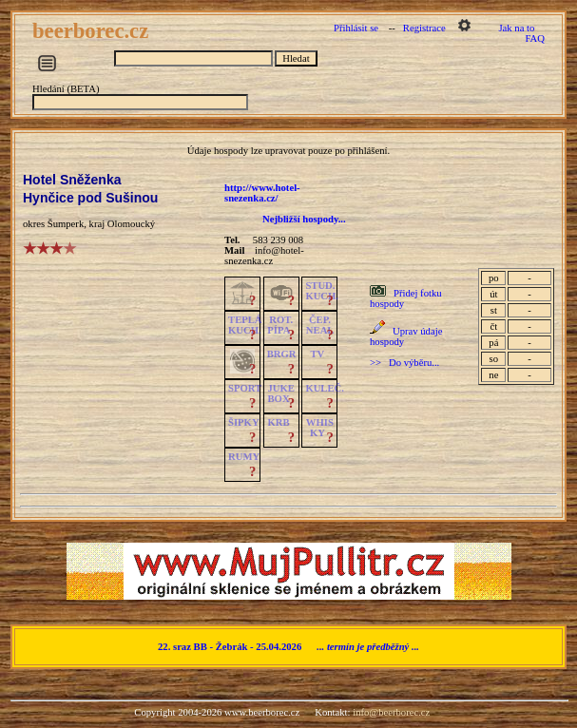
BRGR (282, 354)
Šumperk (66, 224)
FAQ (535, 38)
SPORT (245, 388)
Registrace (424, 28)
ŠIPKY (243, 422)
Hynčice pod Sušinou (90, 198)
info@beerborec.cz (391, 712)
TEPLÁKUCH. (245, 325)
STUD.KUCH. (322, 291)
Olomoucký (131, 224)
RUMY (244, 457)
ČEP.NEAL (320, 325)
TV (317, 354)
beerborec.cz (93, 31)
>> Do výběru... (404, 363)
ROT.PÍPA (280, 325)
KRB (278, 422)
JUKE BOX (280, 393)
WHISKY (320, 428)
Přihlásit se (356, 28)
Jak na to (516, 28)
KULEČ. (325, 388)
